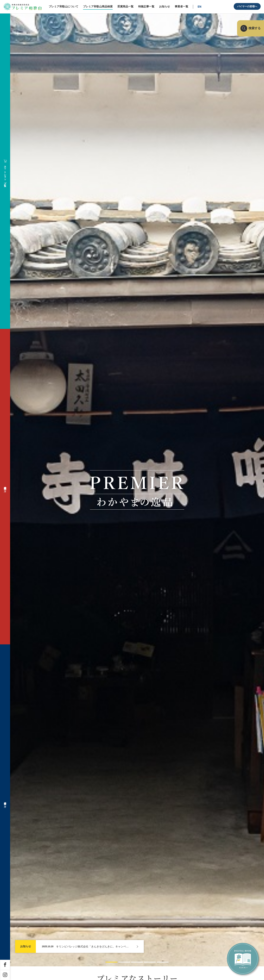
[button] (111, 962)
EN (200, 7)
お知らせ (26, 946)
